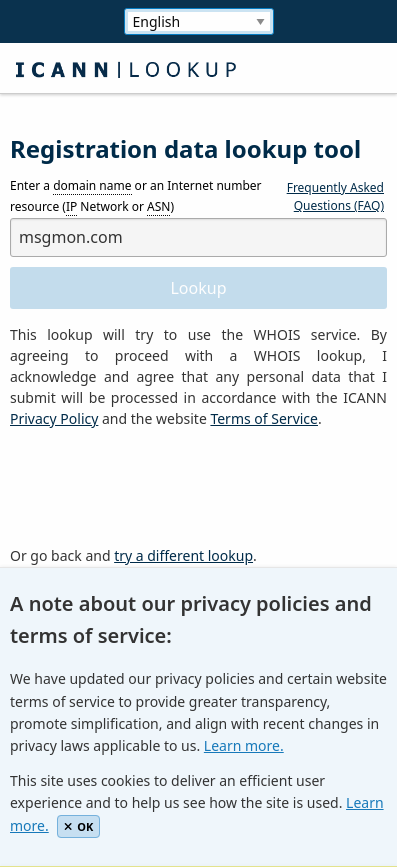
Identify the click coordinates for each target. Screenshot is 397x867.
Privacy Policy (54, 418)
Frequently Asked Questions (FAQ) (335, 196)
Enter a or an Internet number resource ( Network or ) (136, 197)
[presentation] (162, 488)
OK (78, 826)
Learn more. (244, 745)
